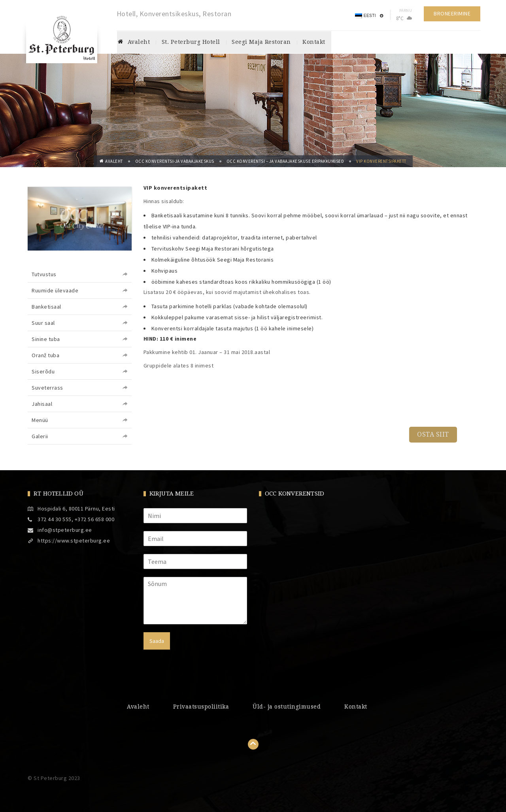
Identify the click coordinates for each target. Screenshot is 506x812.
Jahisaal (42, 404)
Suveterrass (47, 388)
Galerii (40, 436)
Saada (157, 641)
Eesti (363, 16)
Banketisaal (46, 307)
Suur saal (43, 323)
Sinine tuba (46, 339)
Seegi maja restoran (261, 42)
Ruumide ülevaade (55, 290)
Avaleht (134, 42)
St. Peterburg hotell (191, 42)
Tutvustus (44, 274)
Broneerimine (450, 13)
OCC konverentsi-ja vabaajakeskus (175, 161)
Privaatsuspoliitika (201, 706)
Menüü (40, 420)
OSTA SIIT (433, 434)
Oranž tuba (45, 355)
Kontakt (313, 42)
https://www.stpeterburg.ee (74, 541)
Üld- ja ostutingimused (287, 706)
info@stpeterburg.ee (65, 530)
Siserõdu (43, 371)
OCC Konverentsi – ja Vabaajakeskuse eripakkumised (285, 161)
